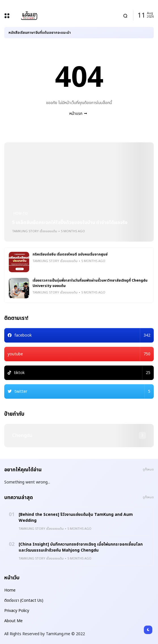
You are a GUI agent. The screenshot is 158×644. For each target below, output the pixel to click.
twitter (82, 391)
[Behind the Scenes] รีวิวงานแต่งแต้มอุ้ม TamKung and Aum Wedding (76, 518)
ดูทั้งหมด (148, 470)
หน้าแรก (76, 114)
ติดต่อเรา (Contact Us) (24, 600)
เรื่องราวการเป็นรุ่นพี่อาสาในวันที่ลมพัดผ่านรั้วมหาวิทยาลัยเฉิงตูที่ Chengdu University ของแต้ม (90, 283)
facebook (82, 335)
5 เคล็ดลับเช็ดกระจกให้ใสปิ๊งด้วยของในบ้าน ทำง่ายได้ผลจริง (70, 223)
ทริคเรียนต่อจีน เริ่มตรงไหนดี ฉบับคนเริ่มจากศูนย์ (70, 255)
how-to (21, 214)
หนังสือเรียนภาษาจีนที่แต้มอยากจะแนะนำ (40, 33)
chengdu (22, 436)
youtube (79, 354)
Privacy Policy (17, 611)
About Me (13, 621)
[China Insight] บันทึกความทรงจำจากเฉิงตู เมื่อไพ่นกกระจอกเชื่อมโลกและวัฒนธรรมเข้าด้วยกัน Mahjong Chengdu (81, 547)
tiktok (82, 373)
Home (10, 590)
